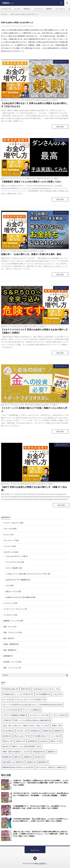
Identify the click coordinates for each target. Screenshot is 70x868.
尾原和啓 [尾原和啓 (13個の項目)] (33, 741)
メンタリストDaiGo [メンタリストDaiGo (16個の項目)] (59, 715)
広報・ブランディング (11, 632)
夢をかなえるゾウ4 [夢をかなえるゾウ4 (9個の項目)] (22, 736)
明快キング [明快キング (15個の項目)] (56, 741)
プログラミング (9, 552)
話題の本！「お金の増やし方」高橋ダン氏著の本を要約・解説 (31, 254)
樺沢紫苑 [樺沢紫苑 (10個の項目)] (7, 757)
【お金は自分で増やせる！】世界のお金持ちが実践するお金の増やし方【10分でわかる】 (34, 105)
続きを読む (60, 127)
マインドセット (60, 9)
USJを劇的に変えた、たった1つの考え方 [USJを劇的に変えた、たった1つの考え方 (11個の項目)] (18, 694)
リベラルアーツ (9, 615)
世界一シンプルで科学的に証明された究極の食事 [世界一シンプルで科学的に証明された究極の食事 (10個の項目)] (33, 720)
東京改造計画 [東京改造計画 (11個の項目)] (39, 752)
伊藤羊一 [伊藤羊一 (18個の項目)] (57, 726)
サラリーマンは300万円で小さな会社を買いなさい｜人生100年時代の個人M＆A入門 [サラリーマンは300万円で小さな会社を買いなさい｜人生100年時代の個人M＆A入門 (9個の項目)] (32, 705)
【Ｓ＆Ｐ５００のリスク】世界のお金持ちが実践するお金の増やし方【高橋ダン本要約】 (34, 331)
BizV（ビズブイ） (41, 863)
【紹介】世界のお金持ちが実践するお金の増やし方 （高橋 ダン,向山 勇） (34, 489)
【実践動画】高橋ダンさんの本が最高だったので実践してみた (31, 182)
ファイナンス (38, 9)
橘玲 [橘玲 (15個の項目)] (18, 757)
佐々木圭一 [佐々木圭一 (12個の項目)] (22, 731)
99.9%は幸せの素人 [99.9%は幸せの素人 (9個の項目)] (10, 689)
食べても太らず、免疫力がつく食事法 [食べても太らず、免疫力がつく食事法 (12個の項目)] (51, 767)
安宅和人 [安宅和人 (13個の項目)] (21, 741)
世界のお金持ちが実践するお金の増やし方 (38, 100)
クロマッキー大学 (18, 100)
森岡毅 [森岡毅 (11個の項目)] (52, 752)
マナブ (8, 586)
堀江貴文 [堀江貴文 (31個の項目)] (7, 736)
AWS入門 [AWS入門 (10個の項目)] (26, 689)
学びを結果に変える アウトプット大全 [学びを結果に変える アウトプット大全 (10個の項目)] (47, 736)
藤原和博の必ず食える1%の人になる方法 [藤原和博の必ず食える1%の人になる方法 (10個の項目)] (18, 767)
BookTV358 (16, 484)
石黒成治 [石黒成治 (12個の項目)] (31, 762)
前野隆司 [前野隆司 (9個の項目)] (58, 731)
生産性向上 (27, 9)
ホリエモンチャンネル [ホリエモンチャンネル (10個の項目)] (39, 715)
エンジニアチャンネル (13, 562)
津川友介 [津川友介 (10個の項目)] (39, 757)
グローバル (7, 529)
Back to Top (35, 850)
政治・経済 (7, 638)
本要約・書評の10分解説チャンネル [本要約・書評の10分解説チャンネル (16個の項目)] (16, 752)
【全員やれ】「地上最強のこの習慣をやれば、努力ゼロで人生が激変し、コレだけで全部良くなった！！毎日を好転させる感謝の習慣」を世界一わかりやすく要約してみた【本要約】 (41, 783)
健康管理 (49, 9)
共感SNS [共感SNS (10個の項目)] (47, 731)
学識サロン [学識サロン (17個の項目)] (8, 741)
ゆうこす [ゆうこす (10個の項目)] (7, 699)
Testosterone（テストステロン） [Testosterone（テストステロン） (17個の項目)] (46, 689)
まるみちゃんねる (18, 405)
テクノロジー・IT (10, 540)
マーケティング (6, 9)
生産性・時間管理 (10, 644)
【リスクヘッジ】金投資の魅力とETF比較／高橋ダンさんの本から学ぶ (34, 409)
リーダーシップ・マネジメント (14, 609)
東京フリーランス (12, 591)
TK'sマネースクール (19, 178)
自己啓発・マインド (10, 662)
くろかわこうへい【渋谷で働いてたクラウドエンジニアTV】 (26, 574)
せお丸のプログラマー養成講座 (16, 580)
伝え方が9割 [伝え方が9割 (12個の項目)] (8, 731)
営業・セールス (9, 627)
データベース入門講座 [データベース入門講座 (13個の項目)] (32, 710)
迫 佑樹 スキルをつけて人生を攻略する (19, 597)
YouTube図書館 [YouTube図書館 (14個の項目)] (43, 694)
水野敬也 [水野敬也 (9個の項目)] (28, 757)
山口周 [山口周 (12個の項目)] (44, 741)
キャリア (17, 9)
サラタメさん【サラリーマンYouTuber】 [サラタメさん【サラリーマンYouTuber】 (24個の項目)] (30, 699)
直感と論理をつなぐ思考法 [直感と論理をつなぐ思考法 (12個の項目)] (13, 762)
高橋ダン (55, 100)
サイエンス (7, 535)
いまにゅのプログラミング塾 (16, 556)
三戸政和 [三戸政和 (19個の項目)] (7, 720)
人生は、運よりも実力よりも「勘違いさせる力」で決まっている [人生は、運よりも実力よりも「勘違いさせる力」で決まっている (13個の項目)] (26, 726)
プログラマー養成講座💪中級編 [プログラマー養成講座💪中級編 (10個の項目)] (15, 715)
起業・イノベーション (11, 668)
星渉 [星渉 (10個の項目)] (6, 746)
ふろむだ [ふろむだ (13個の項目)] (57, 694)
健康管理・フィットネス (12, 621)
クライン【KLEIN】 (12, 568)
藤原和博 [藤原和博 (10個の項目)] (43, 762)
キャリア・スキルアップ (12, 523)
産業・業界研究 (9, 650)
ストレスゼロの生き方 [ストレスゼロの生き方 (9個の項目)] (11, 710)
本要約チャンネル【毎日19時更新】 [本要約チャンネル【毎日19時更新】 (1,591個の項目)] (26, 746)
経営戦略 (6, 656)
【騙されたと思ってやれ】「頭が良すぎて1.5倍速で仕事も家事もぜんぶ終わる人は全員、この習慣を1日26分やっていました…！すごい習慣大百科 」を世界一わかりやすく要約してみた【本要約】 (41, 834)
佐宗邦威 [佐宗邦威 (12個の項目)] (35, 731)
